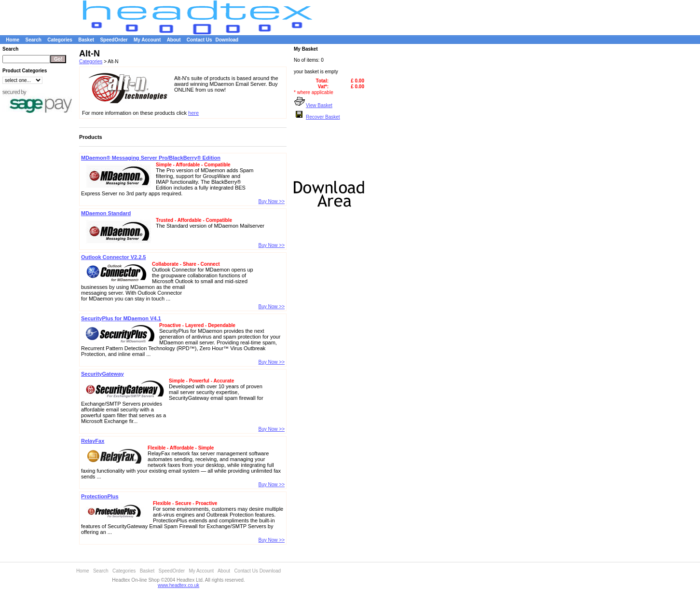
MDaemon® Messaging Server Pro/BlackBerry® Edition (151, 158)
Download (227, 40)
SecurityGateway (103, 374)
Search (33, 40)
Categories (60, 40)
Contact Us (199, 40)
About (174, 40)
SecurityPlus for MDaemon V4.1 (121, 318)
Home (13, 40)
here (193, 113)
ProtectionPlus (100, 496)
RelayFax (93, 441)
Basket (86, 40)
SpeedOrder (114, 40)
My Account (147, 40)
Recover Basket (317, 117)
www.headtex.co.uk (178, 585)
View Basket (313, 105)
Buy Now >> (272, 201)
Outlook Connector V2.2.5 (113, 257)
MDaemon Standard (106, 213)
